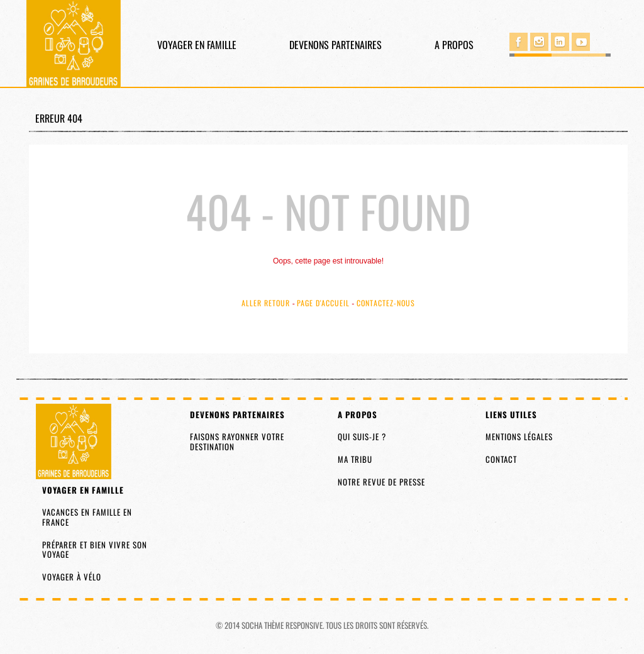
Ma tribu (355, 459)
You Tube (581, 42)
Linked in (560, 42)
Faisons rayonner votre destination (237, 441)
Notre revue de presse (381, 482)
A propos (454, 45)
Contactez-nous (386, 303)
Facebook (519, 42)
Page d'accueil (323, 303)
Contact (501, 459)
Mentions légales (519, 436)
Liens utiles (511, 414)
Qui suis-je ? (362, 436)
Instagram (539, 42)
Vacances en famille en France (87, 517)
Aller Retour (266, 303)
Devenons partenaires (336, 45)
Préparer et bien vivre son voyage (95, 550)
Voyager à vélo (72, 577)
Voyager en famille (197, 45)
